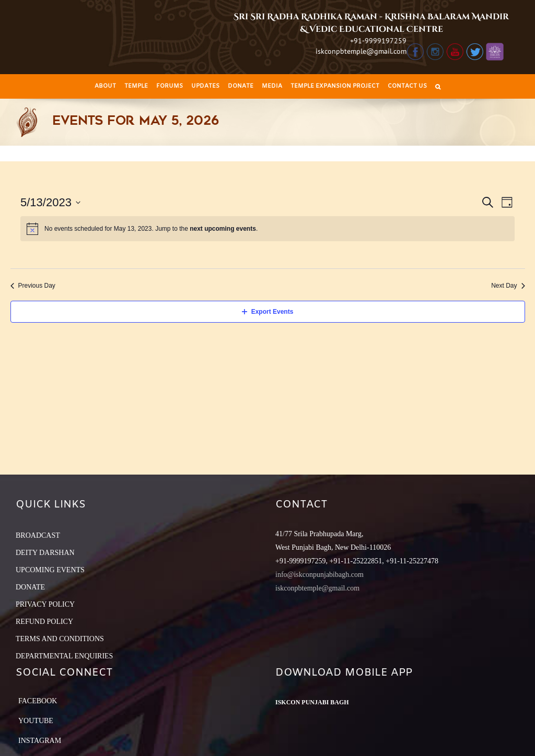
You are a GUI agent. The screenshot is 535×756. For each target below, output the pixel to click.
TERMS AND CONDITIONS (60, 639)
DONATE (30, 587)
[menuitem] (105, 86)
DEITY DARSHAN (45, 553)
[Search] (438, 86)
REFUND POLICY (44, 622)
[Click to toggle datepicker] (50, 202)
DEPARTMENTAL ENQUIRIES (64, 656)
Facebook (38, 701)
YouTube (36, 721)
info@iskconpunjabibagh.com (319, 575)
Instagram (40, 741)
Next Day (508, 286)
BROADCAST (38, 535)
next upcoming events (223, 229)
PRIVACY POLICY (45, 604)
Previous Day (33, 286)
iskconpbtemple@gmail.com (361, 51)
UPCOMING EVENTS (50, 570)
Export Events (268, 312)
